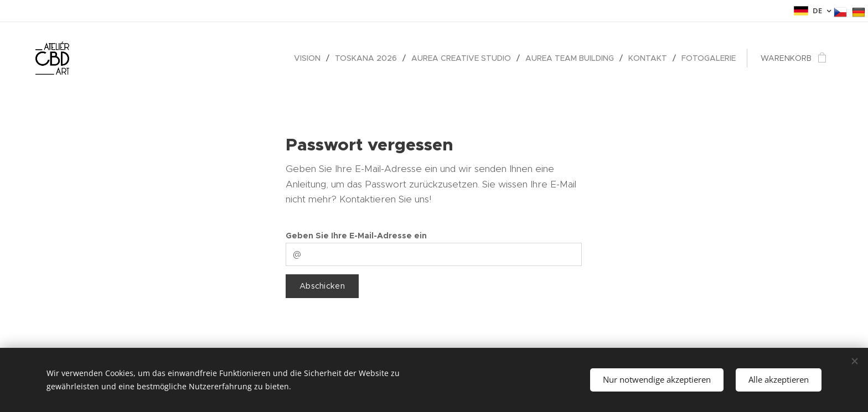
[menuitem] (310, 58)
